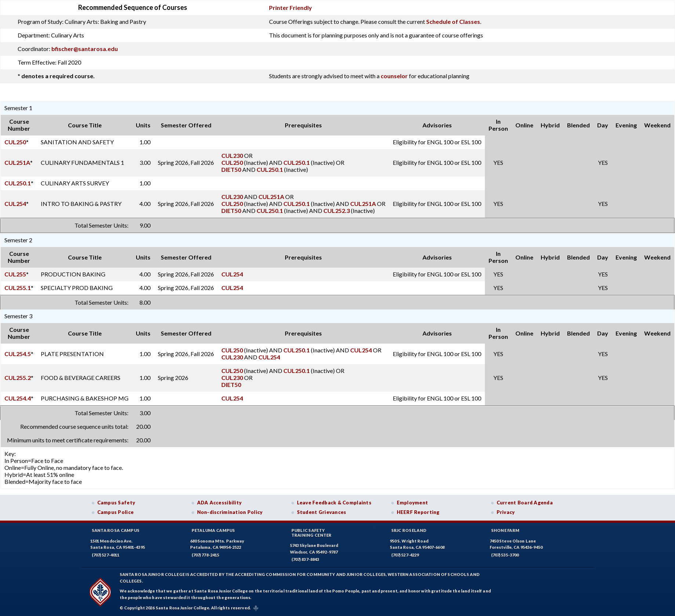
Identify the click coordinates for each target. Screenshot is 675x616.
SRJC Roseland (409, 530)
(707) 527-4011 (106, 555)
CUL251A (17, 162)
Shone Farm (505, 530)
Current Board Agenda (525, 503)
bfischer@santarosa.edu (85, 49)
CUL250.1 (297, 162)
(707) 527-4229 (405, 555)
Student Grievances (322, 512)
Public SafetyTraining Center (312, 533)
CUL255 (15, 274)
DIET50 (231, 169)
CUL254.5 (18, 354)
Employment (413, 503)
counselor (394, 76)
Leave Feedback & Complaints (334, 503)
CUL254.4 (18, 398)
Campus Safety (116, 503)
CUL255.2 (18, 378)
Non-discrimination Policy (230, 512)
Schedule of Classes (453, 21)
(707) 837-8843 (305, 559)
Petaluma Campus (213, 530)
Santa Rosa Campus (116, 530)
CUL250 (15, 142)
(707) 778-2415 (206, 555)
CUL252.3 (337, 211)
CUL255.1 (18, 288)
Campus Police (116, 512)
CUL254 (15, 204)
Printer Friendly (291, 8)
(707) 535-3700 (505, 555)
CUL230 (232, 155)
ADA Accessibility (219, 503)
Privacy (506, 512)
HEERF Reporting (418, 512)
